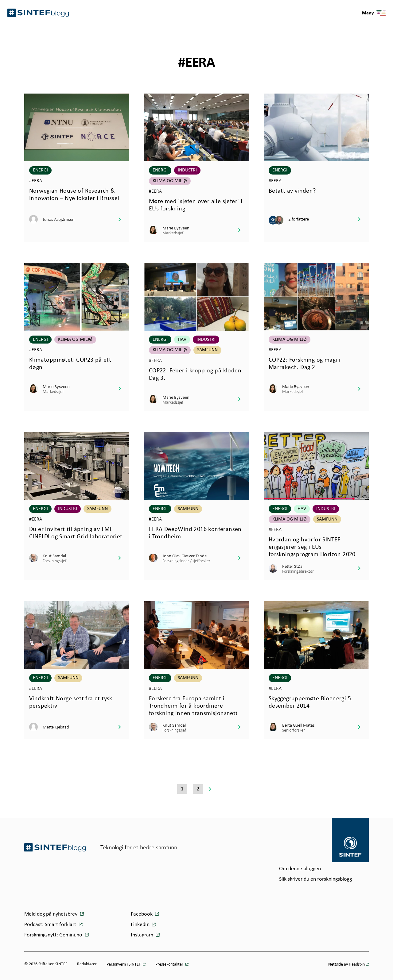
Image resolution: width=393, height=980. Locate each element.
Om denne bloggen (300, 869)
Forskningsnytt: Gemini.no (54, 935)
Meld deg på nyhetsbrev (51, 914)
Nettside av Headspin (346, 965)
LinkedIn (140, 925)
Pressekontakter (170, 965)
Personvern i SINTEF (124, 965)
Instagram (142, 935)
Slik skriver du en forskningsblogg (315, 879)
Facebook (142, 914)
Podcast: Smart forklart (51, 925)
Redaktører (87, 964)
